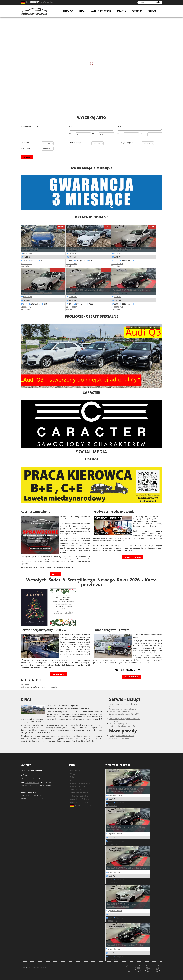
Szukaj (158, 2)
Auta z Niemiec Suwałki (79, 802)
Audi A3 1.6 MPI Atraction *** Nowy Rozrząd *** (126, 828)
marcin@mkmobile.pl (38, 968)
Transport (137, 11)
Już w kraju (28, 253)
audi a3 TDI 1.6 (30, 249)
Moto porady (75, 771)
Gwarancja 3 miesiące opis (80, 783)
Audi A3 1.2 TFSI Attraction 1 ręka (125, 945)
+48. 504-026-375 (32, 783)
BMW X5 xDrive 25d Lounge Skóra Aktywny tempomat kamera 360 (125, 790)
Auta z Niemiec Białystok (80, 799)
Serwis (82, 11)
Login (72, 780)
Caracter (121, 11)
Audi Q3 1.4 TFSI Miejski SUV (37, 292)
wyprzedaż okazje (115, 795)
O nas (73, 774)
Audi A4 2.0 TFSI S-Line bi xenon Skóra (88, 249)
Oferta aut (68, 11)
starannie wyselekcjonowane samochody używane (41, 728)
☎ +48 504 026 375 (128, 670)
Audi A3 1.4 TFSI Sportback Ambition (126, 868)
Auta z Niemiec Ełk (77, 790)
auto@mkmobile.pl (47, 2)
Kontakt (152, 11)
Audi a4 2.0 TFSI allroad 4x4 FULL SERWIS (85, 291)
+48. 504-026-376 (32, 786)
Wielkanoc (25, 685)
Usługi (73, 777)
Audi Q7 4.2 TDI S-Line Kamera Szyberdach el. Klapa (123, 905)
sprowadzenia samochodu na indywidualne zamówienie (69, 736)
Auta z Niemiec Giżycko (79, 793)
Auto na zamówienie (101, 11)
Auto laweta (132, 677)
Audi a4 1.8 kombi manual (127, 249)
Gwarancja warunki (78, 786)
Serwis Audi (58, 674)
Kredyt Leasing (133, 557)
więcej (55, 574)
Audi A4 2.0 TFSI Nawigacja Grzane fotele (131, 291)
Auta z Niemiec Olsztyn (79, 796)
